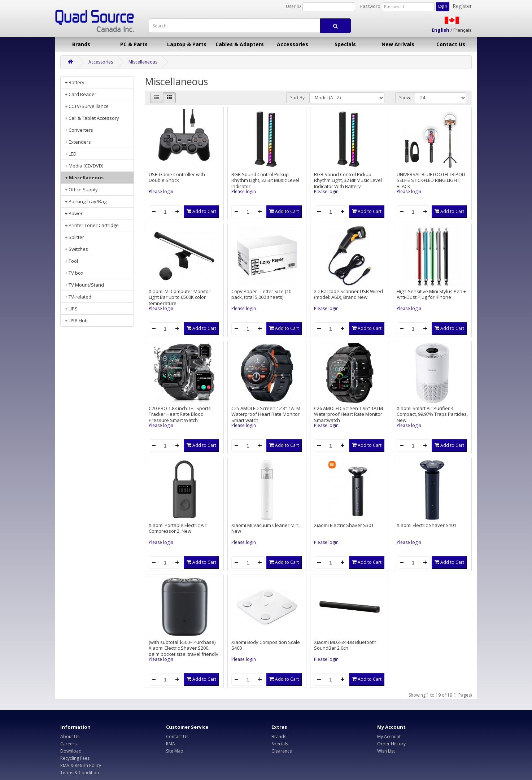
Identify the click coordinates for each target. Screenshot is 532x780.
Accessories (293, 44)
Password (370, 6)
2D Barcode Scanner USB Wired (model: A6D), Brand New (348, 294)
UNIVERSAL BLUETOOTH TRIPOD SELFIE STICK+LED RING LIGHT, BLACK (431, 180)
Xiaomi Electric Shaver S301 (344, 525)
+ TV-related (78, 297)
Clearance (282, 751)
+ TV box (74, 273)
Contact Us (451, 44)
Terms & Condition (80, 773)
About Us (70, 737)
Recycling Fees (75, 758)
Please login (161, 191)
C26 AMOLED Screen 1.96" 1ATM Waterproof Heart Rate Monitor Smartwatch (348, 414)
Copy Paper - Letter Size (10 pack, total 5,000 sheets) (261, 294)
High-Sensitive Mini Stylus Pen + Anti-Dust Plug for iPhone (431, 294)
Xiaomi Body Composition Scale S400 (266, 645)
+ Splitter (75, 237)
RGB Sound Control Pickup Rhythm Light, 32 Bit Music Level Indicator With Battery (348, 180)
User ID (293, 6)
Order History (391, 744)
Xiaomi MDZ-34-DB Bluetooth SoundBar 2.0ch (345, 645)
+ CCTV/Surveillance (87, 106)
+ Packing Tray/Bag (86, 201)
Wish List (386, 751)
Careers (68, 744)
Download (71, 751)
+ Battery (75, 82)
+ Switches (77, 249)
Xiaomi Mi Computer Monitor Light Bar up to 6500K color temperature (180, 297)
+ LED (71, 154)
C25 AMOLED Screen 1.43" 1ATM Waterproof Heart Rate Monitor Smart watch (266, 414)
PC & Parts (134, 44)
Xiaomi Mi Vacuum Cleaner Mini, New (266, 528)
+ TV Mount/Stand (84, 285)
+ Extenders (78, 142)
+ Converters (79, 130)
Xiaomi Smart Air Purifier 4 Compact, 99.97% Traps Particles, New (432, 414)
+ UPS (71, 309)
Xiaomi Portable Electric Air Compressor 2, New (178, 528)
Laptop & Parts (187, 44)
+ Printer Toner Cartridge (92, 225)
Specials (345, 44)
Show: (405, 98)
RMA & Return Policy (81, 765)
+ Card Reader (81, 94)
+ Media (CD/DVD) (84, 166)
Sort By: (298, 98)
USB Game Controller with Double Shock (177, 177)
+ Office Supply (81, 189)
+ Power (74, 213)
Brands (81, 44)
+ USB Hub (76, 321)
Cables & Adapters (240, 44)
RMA (171, 744)
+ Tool (71, 261)
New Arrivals (398, 44)
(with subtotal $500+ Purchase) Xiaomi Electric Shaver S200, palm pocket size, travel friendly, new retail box (184, 651)
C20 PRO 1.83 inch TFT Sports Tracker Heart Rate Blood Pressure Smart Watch (180, 414)
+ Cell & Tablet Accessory (92, 118)
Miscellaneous (143, 62)
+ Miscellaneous (84, 178)
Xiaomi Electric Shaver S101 (426, 525)
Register (462, 6)
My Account (389, 737)
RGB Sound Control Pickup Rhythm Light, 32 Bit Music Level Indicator (265, 180)
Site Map (175, 751)
